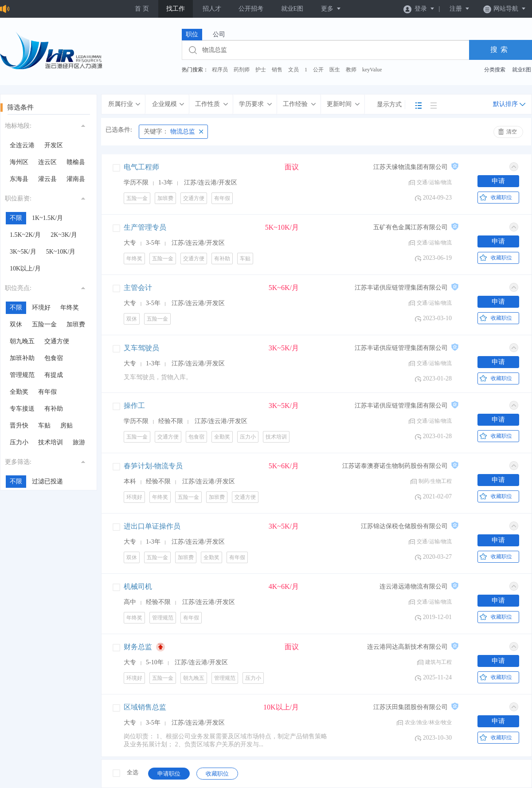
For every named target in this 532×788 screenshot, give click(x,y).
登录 (419, 9)
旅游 (79, 442)
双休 (16, 324)
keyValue (372, 70)
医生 (335, 70)
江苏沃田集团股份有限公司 (411, 707)
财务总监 (138, 647)
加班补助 (22, 358)
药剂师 (242, 70)
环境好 (41, 308)
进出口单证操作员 (152, 526)
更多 (331, 9)
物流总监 (169, 131)
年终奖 (70, 308)
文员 (293, 70)
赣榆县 (76, 162)
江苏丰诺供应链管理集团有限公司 (401, 288)
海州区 (19, 162)
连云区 (47, 162)
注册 (460, 9)
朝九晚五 (22, 341)
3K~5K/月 (23, 252)
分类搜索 (495, 70)
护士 (261, 70)
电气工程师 (141, 167)
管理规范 (22, 375)
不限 (16, 218)
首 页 (142, 9)
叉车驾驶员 (141, 348)
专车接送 (22, 409)
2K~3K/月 (64, 235)
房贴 (66, 425)
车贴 (44, 425)
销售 (277, 70)
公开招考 (251, 9)
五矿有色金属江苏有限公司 (411, 227)
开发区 (54, 145)
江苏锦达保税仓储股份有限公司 (404, 526)
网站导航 (505, 9)
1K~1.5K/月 (47, 218)
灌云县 (47, 179)
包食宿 (54, 358)
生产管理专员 (145, 227)
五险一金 (44, 324)
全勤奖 (19, 392)
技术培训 (51, 442)
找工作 (176, 9)
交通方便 (57, 341)
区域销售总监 (145, 707)
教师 (351, 70)
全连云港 (22, 145)
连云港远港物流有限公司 (414, 586)
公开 (318, 70)
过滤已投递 (47, 481)
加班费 (76, 324)
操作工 (134, 406)
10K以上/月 (25, 269)
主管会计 (138, 288)
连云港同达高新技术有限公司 (407, 647)
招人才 (212, 9)
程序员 (220, 70)
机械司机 (138, 586)
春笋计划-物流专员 (153, 466)
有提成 (54, 375)
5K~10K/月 (61, 252)
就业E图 (292, 9)
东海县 (19, 179)
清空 (512, 132)
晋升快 (19, 425)
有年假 (47, 392)
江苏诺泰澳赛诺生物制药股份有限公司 (395, 466)
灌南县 (76, 179)
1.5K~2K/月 (25, 235)
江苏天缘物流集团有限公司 (411, 167)
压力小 (19, 442)
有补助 (54, 409)
